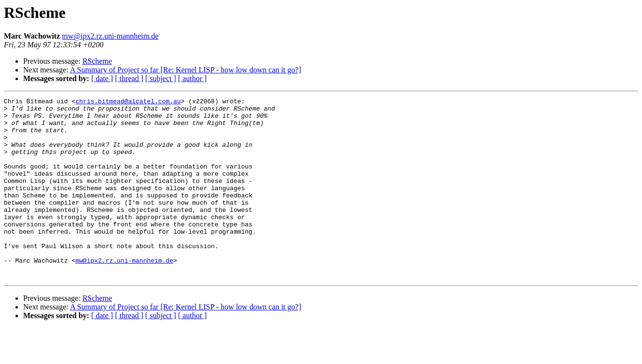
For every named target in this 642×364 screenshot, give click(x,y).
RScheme (97, 61)
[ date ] (102, 78)
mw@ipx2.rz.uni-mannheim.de (110, 36)
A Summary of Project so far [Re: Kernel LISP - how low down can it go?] (186, 70)
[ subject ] (161, 78)
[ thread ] (129, 78)
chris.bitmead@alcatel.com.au (128, 102)
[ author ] (193, 78)
